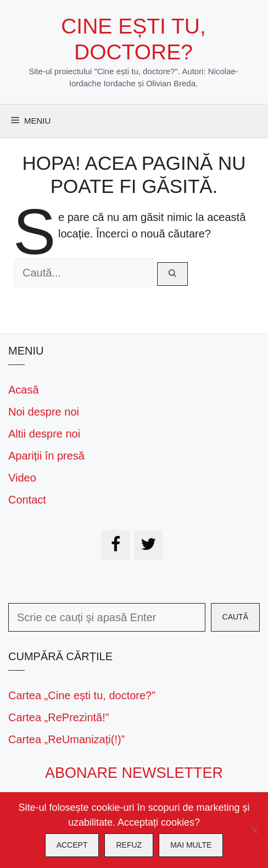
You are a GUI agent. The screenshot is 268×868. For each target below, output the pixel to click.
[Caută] (172, 274)
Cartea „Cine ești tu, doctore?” (82, 695)
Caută (235, 617)
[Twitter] (148, 545)
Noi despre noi (44, 412)
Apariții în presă (46, 456)
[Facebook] (115, 545)
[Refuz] (254, 830)
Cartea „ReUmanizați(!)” (66, 739)
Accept (72, 845)
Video (22, 478)
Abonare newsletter (134, 773)
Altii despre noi (44, 434)
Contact (27, 500)
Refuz (129, 845)
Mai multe (191, 845)
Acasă (24, 390)
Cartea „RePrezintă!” (58, 717)
